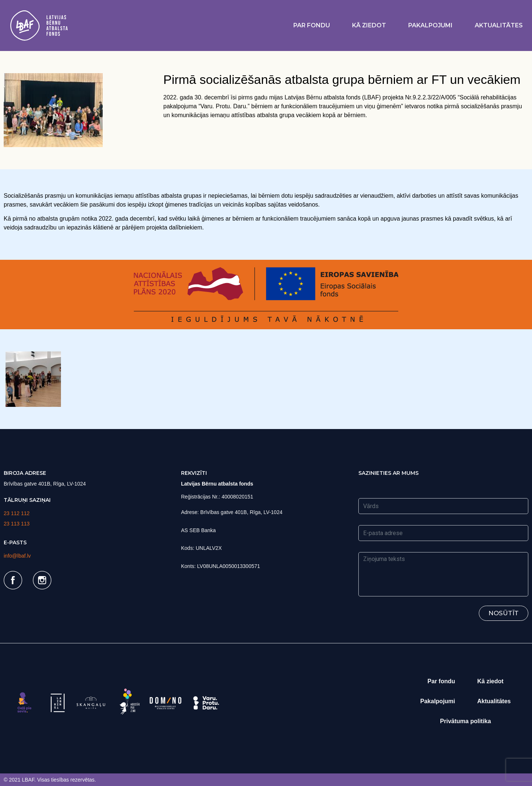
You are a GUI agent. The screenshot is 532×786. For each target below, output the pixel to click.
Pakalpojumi (430, 25)
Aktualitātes (499, 25)
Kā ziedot (369, 25)
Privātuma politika (465, 721)
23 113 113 (17, 524)
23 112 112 (17, 513)
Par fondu (312, 25)
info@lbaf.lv (17, 556)
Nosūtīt (504, 613)
